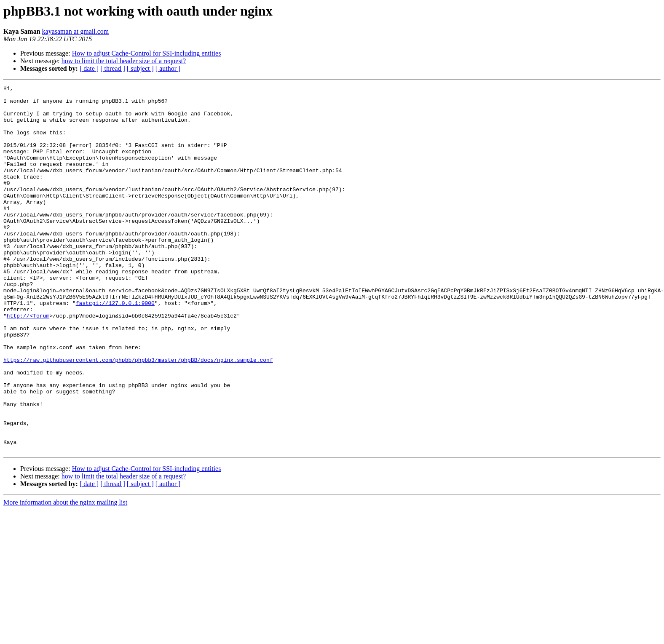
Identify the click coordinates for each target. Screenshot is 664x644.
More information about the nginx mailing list (65, 576)
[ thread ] (113, 68)
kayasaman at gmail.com (76, 31)
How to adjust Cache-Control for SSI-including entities (147, 53)
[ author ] (168, 68)
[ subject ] (140, 68)
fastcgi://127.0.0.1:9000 (115, 347)
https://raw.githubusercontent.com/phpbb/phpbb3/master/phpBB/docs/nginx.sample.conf (138, 415)
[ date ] (89, 68)
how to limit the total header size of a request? (124, 61)
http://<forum (28, 362)
